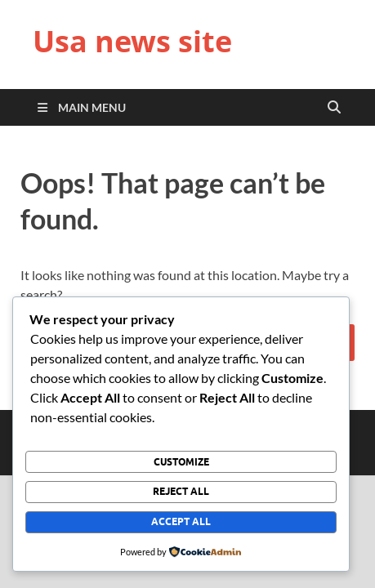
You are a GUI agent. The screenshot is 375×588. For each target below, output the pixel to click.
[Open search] (334, 108)
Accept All (181, 521)
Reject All (181, 491)
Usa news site (132, 41)
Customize (181, 462)
